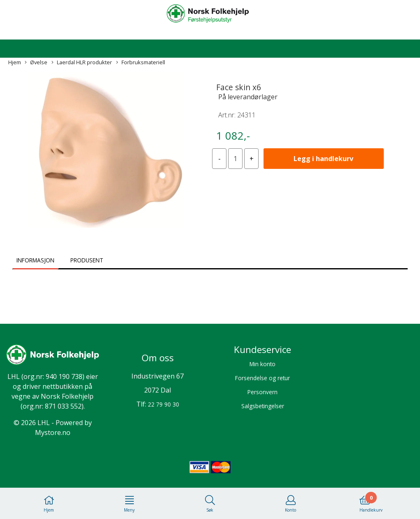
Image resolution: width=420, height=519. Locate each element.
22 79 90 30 (163, 404)
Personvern (262, 392)
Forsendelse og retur (262, 378)
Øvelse (36, 62)
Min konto (262, 364)
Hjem (15, 62)
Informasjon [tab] (35, 260)
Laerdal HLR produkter (82, 62)
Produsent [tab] (87, 260)
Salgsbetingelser (263, 406)
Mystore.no (53, 432)
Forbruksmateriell (141, 62)
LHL (14, 376)
